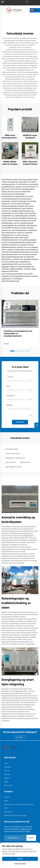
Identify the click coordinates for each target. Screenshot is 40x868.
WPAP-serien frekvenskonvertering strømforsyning (10, 137)
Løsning (7, 774)
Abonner (31, 838)
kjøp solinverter (25, 462)
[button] (12, 351)
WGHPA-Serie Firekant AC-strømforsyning (19, 804)
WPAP (6, 808)
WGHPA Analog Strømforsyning (15, 816)
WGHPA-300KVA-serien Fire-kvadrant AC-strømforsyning (10, 163)
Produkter (8, 767)
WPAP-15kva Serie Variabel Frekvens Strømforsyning (30, 163)
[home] (11, 747)
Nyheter (7, 778)
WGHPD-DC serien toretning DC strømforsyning (30, 137)
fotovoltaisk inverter (12, 449)
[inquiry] (37, 425)
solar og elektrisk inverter (13, 467)
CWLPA (7, 797)
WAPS (6, 801)
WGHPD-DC (8, 812)
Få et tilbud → (20, 737)
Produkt (15, 865)
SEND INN (20, 422)
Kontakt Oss (8, 785)
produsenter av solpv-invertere (15, 458)
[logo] (14, 10)
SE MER (6, 344)
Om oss (7, 771)
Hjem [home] (6, 763)
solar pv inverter (10, 462)
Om (25, 865)
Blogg (6, 782)
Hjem (5, 865)
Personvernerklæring (27, 852)
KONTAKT (35, 865)
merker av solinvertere (12, 453)
